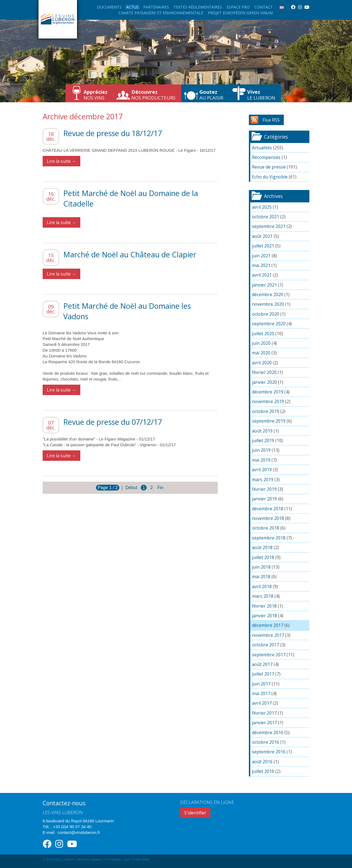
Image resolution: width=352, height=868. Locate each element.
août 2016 (262, 762)
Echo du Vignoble (270, 177)
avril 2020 (262, 363)
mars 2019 (263, 480)
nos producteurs (153, 95)
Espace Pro (238, 7)
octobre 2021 (266, 217)
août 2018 (262, 547)
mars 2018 (263, 596)
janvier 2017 (264, 723)
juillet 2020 (263, 334)
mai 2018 (261, 577)
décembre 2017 (268, 625)
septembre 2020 (269, 324)
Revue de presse (269, 167)
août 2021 (262, 236)
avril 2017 (262, 703)
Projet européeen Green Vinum (240, 13)
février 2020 (264, 372)
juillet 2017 (263, 674)
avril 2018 (262, 586)
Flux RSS (271, 120)
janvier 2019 (264, 499)
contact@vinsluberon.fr (79, 832)
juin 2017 (261, 684)
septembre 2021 (269, 226)
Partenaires (156, 7)
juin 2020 (261, 343)
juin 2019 (261, 450)
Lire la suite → (61, 161)
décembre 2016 (268, 732)
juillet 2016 (263, 771)
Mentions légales (89, 859)
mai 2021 (261, 265)
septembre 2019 (269, 421)
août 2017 (262, 664)
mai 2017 (261, 693)
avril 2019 (262, 470)
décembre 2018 (268, 509)
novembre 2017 (268, 635)
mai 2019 (261, 460)
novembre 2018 (268, 518)
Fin (160, 488)
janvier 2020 (264, 382)
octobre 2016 (266, 742)
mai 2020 (261, 353)
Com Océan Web (136, 859)
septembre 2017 (269, 655)
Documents (109, 7)
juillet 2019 (263, 440)
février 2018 (264, 606)
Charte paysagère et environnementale (161, 13)
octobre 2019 (266, 411)
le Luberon (261, 95)
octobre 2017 (266, 645)
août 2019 (262, 431)
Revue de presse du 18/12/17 (113, 133)
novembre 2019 (268, 401)
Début (131, 488)
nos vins (96, 95)
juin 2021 (261, 256)
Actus (132, 7)
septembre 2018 (269, 538)
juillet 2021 (263, 246)
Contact (264, 7)
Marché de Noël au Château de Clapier (130, 254)
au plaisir (211, 95)
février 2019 (264, 489)
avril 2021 (262, 275)
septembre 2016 (269, 752)
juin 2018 (261, 567)
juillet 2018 (263, 557)
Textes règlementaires (198, 7)
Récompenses (266, 157)
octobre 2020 (266, 314)
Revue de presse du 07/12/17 (113, 422)
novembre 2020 (268, 304)
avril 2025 (262, 207)
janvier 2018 (264, 616)
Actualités (262, 148)
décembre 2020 (268, 294)
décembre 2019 (268, 392)
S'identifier (195, 813)
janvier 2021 (264, 285)
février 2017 (264, 713)
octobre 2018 (266, 528)
